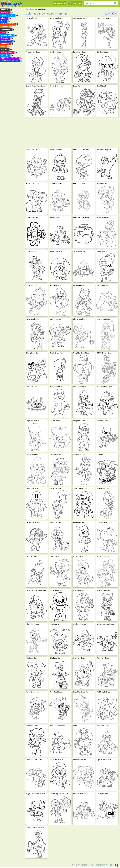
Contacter (110, 865)
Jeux (34, 9)
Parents (74, 865)
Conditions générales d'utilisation (92, 865)
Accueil (28, 9)
